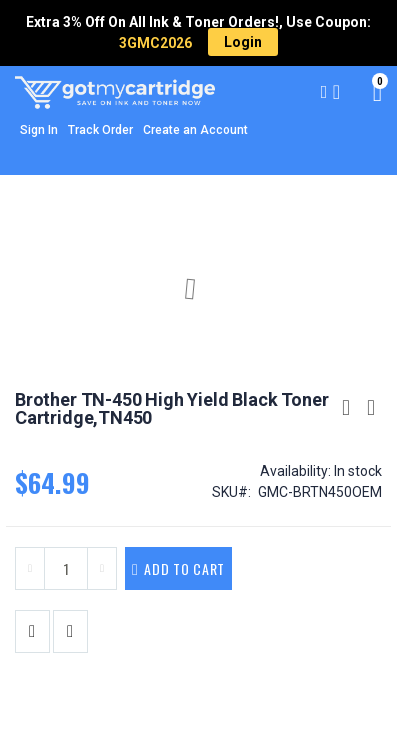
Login (243, 42)
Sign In (39, 130)
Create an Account (195, 130)
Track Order (100, 130)
